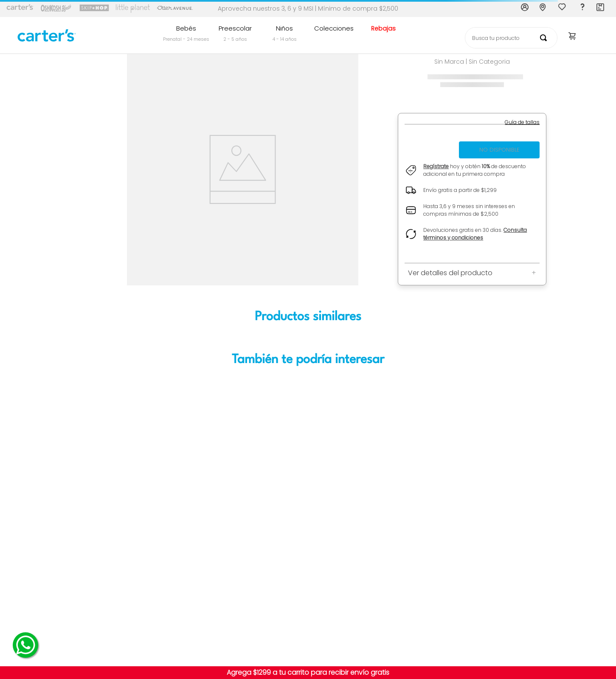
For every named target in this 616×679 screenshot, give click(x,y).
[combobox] (511, 38)
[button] (522, 122)
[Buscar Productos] (545, 38)
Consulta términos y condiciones (475, 234)
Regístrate (436, 166)
